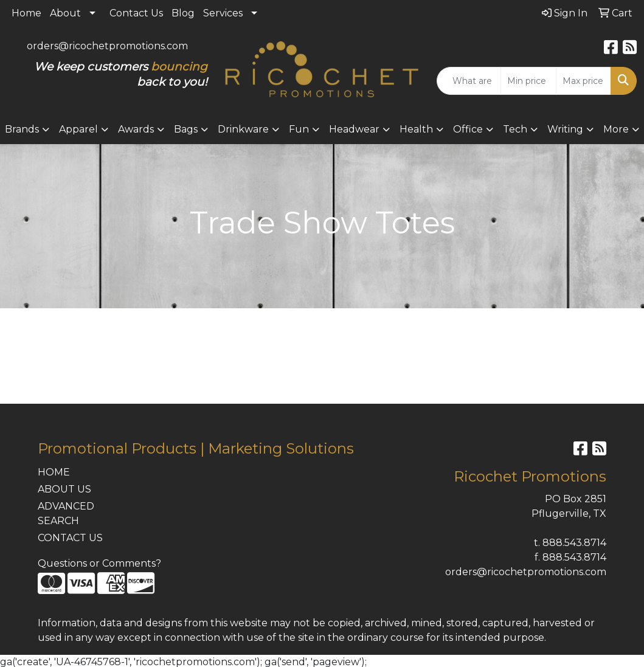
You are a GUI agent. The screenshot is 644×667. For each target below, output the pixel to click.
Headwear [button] (354, 129)
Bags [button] (186, 129)
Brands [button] (22, 129)
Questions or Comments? (99, 563)
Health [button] (416, 129)
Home (26, 13)
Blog (183, 13)
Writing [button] (565, 129)
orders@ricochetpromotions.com (107, 46)
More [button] (616, 129)
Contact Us (136, 13)
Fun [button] (299, 129)
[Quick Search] (469, 81)
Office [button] (468, 129)
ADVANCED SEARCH (66, 513)
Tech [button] (515, 129)
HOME (54, 472)
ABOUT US (64, 489)
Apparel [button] (78, 129)
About (65, 13)
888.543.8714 (574, 543)
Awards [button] (136, 129)
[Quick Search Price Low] (528, 81)
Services (223, 13)
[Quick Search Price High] (583, 81)
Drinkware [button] (243, 129)
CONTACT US (70, 538)
